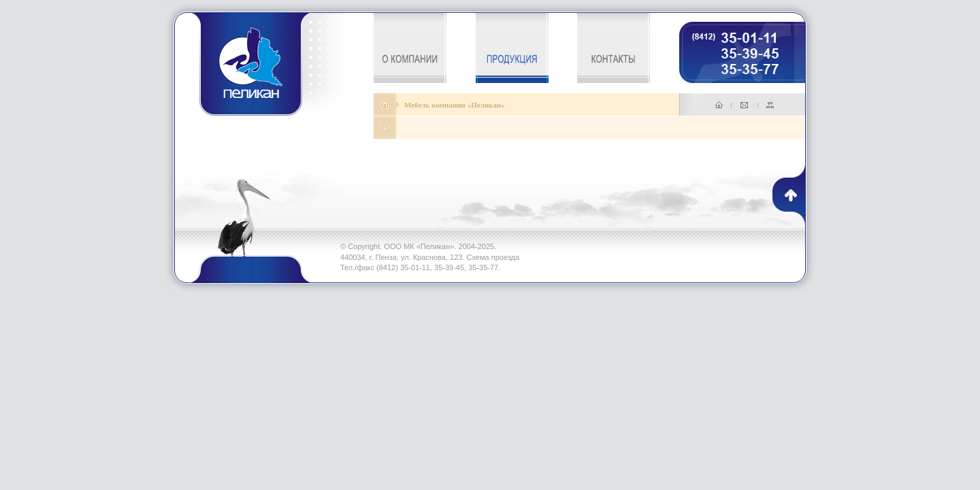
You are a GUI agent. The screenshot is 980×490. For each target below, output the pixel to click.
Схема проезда (493, 257)
